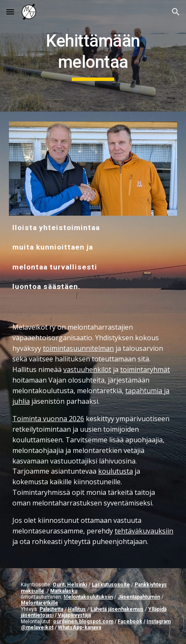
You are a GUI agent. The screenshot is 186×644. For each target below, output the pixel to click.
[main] (93, 56)
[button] (10, 12)
